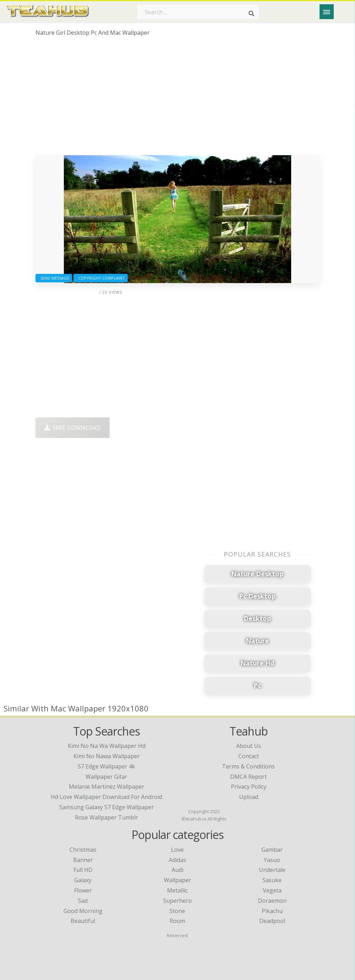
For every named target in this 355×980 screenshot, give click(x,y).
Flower (83, 890)
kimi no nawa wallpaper (107, 756)
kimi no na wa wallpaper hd (107, 746)
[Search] (251, 13)
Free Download (73, 428)
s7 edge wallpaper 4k (106, 766)
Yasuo (272, 860)
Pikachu (272, 911)
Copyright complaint (101, 278)
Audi (177, 870)
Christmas (83, 850)
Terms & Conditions (248, 766)
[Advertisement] (177, 98)
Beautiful (83, 921)
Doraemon (272, 901)
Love (177, 850)
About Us (249, 746)
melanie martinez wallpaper (107, 787)
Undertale (272, 870)
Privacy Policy (249, 787)
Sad (83, 901)
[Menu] (327, 12)
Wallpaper (177, 880)
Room (177, 921)
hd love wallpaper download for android (106, 797)
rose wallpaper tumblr (106, 817)
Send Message (54, 278)
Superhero (177, 901)
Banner (83, 860)
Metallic (177, 890)
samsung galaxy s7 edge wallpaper (107, 807)
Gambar (272, 850)
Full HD (83, 870)
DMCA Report (248, 777)
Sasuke (272, 880)
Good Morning (83, 911)
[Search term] (198, 12)
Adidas (177, 860)
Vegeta (272, 890)
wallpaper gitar (106, 777)
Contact (249, 756)
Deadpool (272, 921)
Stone (177, 911)
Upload (249, 797)
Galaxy (83, 880)
